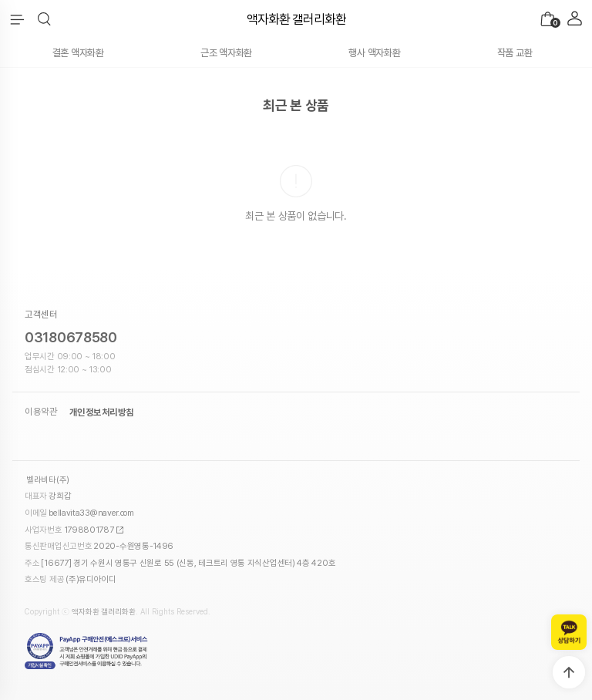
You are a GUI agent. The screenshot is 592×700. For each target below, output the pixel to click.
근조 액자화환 (226, 53)
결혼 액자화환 (78, 53)
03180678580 (71, 337)
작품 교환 (515, 53)
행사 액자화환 (374, 53)
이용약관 (41, 412)
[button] (44, 19)
